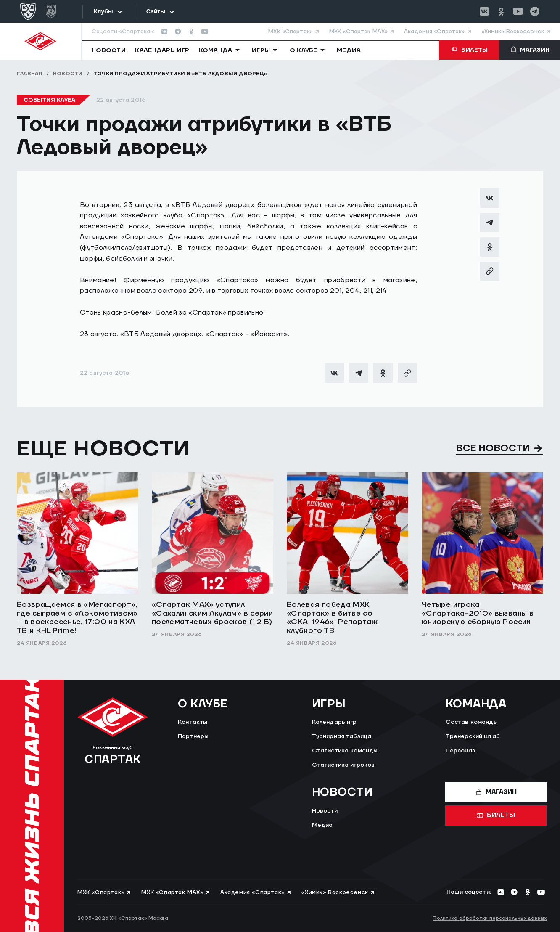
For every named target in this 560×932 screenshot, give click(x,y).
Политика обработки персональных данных (490, 918)
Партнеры (193, 736)
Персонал (460, 751)
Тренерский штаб (473, 736)
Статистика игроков (343, 765)
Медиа (322, 825)
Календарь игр (334, 722)
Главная (30, 74)
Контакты (193, 722)
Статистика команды (345, 751)
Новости (68, 74)
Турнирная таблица (342, 736)
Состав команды (472, 722)
